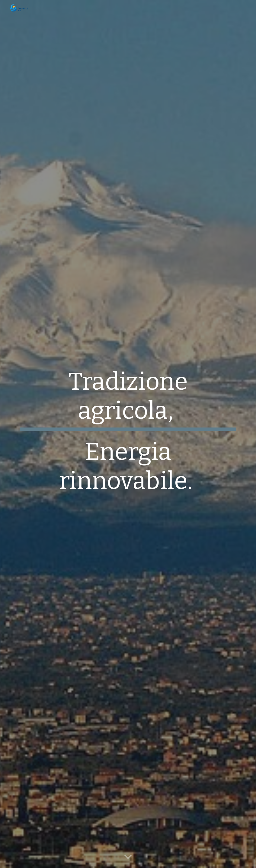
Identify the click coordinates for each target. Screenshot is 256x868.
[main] (128, 434)
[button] (128, 857)
